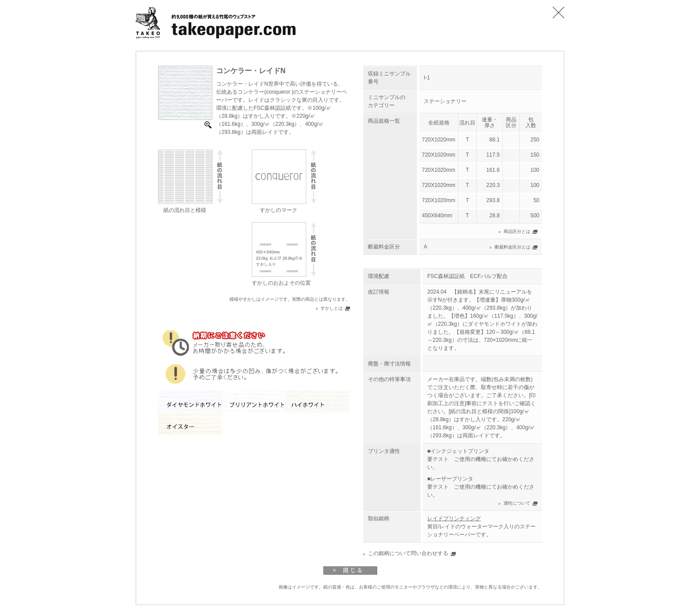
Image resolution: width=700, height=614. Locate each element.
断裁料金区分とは (512, 247)
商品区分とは (517, 231)
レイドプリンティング (454, 519)
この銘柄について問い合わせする (408, 553)
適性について (517, 503)
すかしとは (332, 308)
